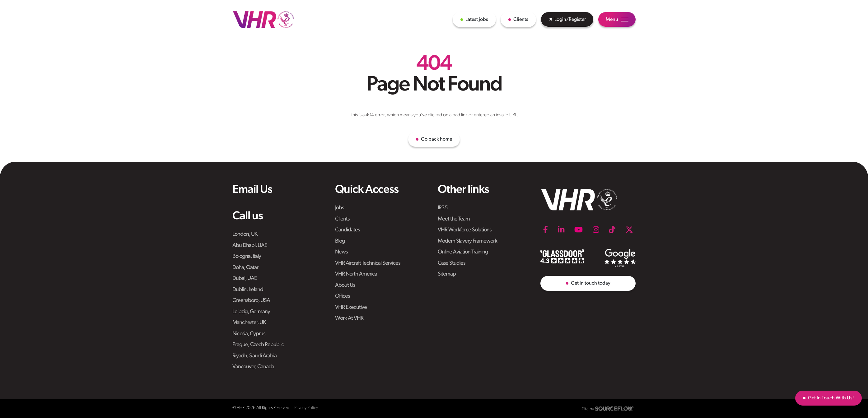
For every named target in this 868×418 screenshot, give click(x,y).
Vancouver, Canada (253, 367)
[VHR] (264, 19)
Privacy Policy (306, 408)
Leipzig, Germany (251, 312)
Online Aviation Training (463, 252)
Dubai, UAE (245, 279)
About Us (345, 285)
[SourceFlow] (615, 409)
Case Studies (451, 263)
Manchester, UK (249, 323)
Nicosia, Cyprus (249, 334)
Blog (340, 241)
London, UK (245, 234)
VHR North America (356, 274)
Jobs (339, 208)
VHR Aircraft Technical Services (368, 263)
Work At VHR (349, 318)
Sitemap (447, 274)
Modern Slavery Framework (467, 241)
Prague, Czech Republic (258, 345)
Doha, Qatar (245, 268)
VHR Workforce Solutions (464, 230)
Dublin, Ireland (248, 290)
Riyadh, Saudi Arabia (254, 356)
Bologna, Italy (247, 256)
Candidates (347, 230)
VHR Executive (351, 307)
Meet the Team (454, 219)
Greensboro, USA (251, 301)
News (341, 252)
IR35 (443, 208)
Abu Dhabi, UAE (250, 246)
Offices (342, 296)
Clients (342, 219)
